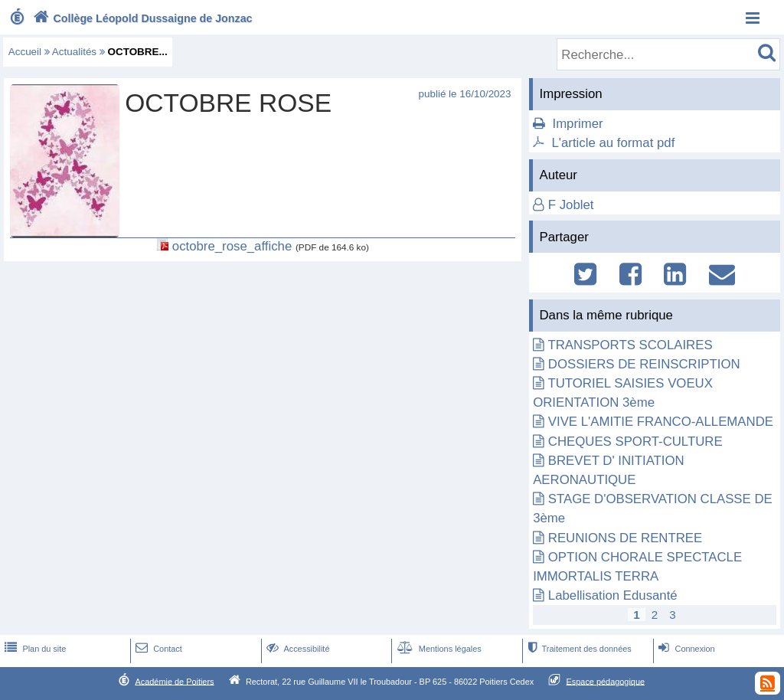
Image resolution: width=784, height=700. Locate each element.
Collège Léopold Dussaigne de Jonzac (141, 18)
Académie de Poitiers (174, 681)
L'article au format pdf (613, 143)
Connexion (685, 649)
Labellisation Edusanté (613, 595)
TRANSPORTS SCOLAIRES (630, 345)
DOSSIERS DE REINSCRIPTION (644, 364)
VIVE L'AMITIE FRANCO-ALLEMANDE (661, 422)
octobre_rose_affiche (232, 246)
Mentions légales (438, 649)
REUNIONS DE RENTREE (625, 538)
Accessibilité (297, 649)
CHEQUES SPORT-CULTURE (635, 442)
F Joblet (571, 205)
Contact (157, 649)
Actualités (74, 52)
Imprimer (577, 124)
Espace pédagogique (606, 681)
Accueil (25, 52)
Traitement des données (578, 649)
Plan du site (34, 649)
